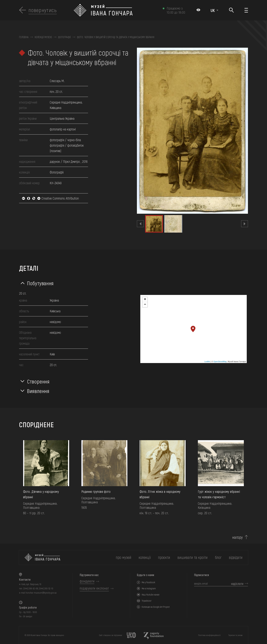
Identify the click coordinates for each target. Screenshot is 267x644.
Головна (24, 37)
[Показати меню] (246, 10)
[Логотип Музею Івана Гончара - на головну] (116, 10)
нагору (238, 537)
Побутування (40, 283)
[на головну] (42, 557)
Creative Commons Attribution (50, 198)
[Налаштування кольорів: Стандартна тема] (198, 10)
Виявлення (38, 391)
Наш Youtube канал (151, 595)
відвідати (236, 557)
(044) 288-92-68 (31, 588)
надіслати (237, 584)
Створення (38, 381)
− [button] (145, 305)
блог (218, 557)
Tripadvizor (147, 601)
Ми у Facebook (148, 582)
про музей (124, 557)
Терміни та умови (235, 635)
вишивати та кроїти (193, 557)
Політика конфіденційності (209, 635)
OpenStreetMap (220, 362)
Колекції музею (43, 37)
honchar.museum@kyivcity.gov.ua (41, 593)
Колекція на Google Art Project (156, 607)
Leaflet (207, 362)
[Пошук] (231, 10)
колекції (145, 557)
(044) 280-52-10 (46, 588)
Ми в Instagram (149, 588)
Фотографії (64, 37)
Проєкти (164, 557)
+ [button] (145, 300)
